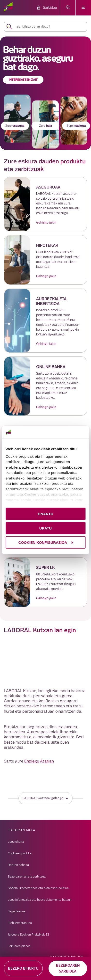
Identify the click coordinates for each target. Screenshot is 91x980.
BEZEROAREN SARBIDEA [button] (68, 968)
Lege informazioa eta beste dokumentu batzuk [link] (40, 900)
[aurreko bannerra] (35, 144)
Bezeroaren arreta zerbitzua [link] (27, 877)
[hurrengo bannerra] (56, 144)
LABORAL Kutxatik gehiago (45, 798)
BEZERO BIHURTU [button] (23, 968)
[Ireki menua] (83, 8)
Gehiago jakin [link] (46, 223)
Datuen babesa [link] (18, 865)
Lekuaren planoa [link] (19, 946)
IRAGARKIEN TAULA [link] (21, 830)
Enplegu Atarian (39, 761)
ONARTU (45, 514)
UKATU (45, 528)
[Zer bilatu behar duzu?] (50, 27)
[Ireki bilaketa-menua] (68, 8)
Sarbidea (50, 8)
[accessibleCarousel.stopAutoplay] (46, 144)
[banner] (45, 93)
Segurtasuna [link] (17, 911)
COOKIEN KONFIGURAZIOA (46, 542)
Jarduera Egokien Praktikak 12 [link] (28, 935)
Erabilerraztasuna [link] (20, 923)
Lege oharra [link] (16, 842)
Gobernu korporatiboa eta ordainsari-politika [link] (38, 888)
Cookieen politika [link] (20, 853)
